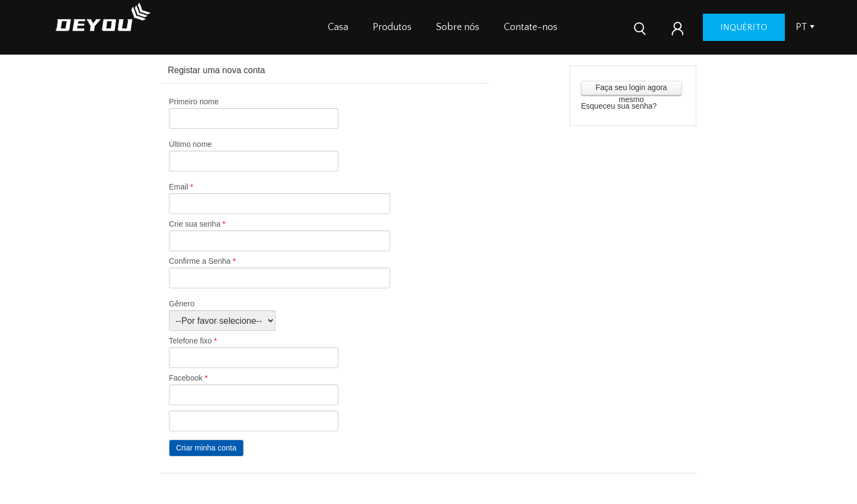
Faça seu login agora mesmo (632, 89)
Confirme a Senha (202, 261)
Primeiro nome (194, 102)
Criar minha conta (206, 448)
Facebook (188, 378)
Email (181, 187)
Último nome (190, 144)
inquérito (744, 27)
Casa (338, 27)
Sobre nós (458, 27)
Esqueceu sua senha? (619, 106)
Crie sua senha (197, 224)
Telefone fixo (193, 341)
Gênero (182, 304)
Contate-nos (531, 27)
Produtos (392, 27)
